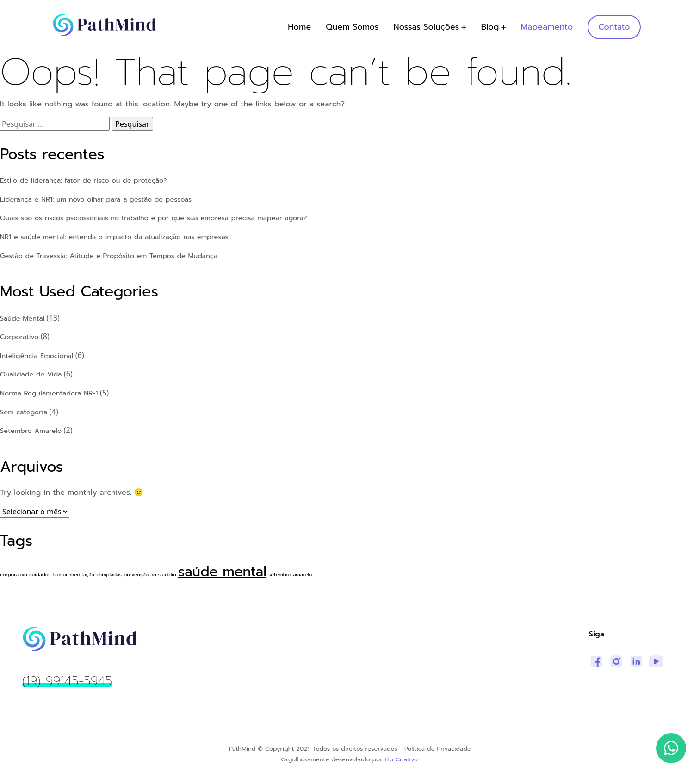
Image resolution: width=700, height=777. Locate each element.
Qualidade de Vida (31, 374)
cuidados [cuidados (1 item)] (40, 574)
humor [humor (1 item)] (60, 574)
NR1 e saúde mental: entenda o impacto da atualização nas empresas (114, 237)
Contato (614, 27)
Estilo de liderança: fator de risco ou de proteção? (84, 180)
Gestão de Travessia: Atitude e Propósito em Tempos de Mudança (109, 256)
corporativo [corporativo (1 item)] (14, 574)
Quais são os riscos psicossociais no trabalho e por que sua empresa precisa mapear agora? (154, 218)
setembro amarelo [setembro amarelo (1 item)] (290, 574)
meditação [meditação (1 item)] (82, 574)
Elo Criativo (401, 759)
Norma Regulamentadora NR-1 (49, 393)
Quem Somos (352, 27)
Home (299, 27)
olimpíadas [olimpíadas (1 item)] (109, 574)
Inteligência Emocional (37, 356)
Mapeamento (547, 27)
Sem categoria (24, 412)
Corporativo (19, 337)
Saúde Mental (22, 318)
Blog (490, 27)
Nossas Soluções (426, 27)
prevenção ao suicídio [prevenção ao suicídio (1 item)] (150, 574)
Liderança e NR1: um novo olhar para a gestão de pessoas (96, 199)
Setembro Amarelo (31, 431)
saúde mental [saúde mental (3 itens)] (222, 572)
